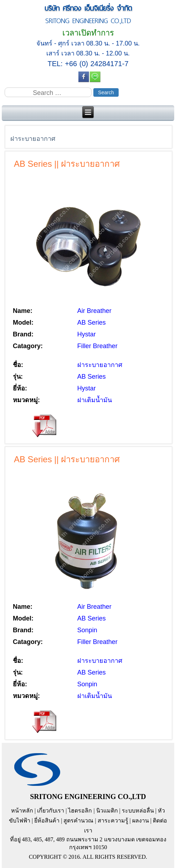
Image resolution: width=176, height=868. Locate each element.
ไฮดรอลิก (80, 811)
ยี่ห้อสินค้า (47, 821)
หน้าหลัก (22, 811)
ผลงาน (141, 821)
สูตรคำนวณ (78, 821)
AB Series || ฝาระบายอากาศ (67, 164)
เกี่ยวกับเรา (51, 811)
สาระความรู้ (113, 821)
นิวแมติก (107, 811)
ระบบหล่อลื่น (138, 811)
